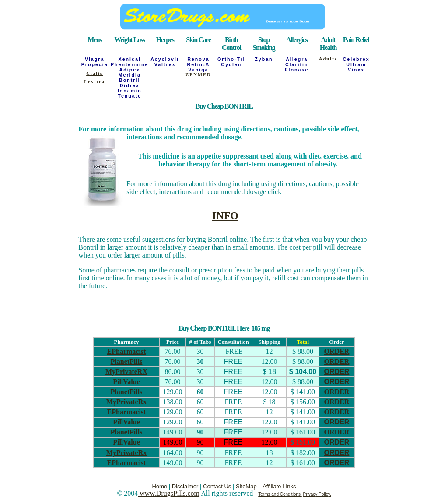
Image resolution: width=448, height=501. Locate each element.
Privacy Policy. (317, 494)
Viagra (94, 59)
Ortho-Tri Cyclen (231, 62)
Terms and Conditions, (280, 494)
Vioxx (356, 70)
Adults (328, 59)
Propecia (95, 64)
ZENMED (198, 75)
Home (159, 486)
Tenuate (129, 96)
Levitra (94, 82)
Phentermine (130, 64)
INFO (225, 215)
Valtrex (165, 64)
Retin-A (198, 64)
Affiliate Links (279, 486)
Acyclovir (165, 59)
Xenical (130, 59)
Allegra (297, 59)
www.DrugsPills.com (169, 493)
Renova (198, 59)
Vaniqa (198, 70)
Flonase (297, 70)
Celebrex (356, 59)
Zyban (264, 59)
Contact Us (217, 486)
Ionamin (130, 91)
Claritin (297, 64)
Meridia (130, 75)
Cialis (94, 73)
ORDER (337, 351)
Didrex (130, 85)
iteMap (248, 486)
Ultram (356, 64)
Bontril (129, 80)
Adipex (129, 70)
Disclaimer (185, 486)
